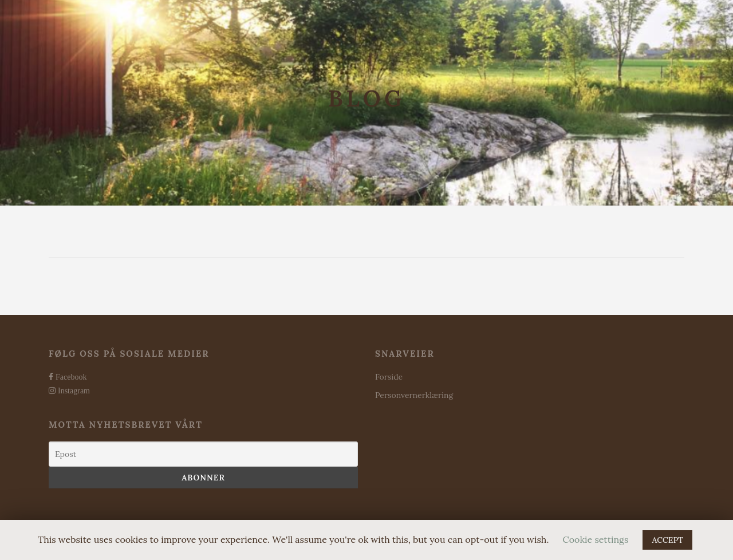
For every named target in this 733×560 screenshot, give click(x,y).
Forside (389, 377)
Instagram (73, 391)
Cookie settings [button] (596, 539)
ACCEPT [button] (667, 540)
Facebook (70, 377)
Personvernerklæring (414, 395)
